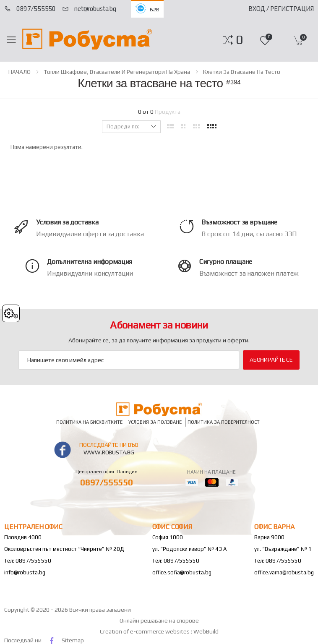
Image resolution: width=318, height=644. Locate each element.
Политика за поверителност (224, 422)
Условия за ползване (155, 422)
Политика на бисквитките (89, 422)
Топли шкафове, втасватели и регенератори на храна (117, 72)
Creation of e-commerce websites (145, 631)
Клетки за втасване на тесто (242, 72)
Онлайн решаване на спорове (159, 621)
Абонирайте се (271, 360)
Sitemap (73, 640)
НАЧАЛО (20, 72)
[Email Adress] (129, 360)
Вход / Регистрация (281, 9)
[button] (239, 40)
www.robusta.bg (109, 452)
